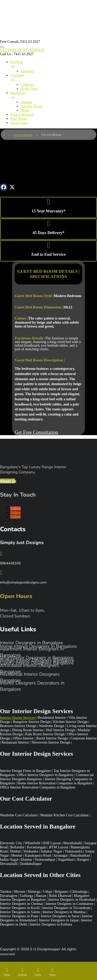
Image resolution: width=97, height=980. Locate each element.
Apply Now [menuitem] (29, 89)
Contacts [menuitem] (27, 85)
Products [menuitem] (54, 65)
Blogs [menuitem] (25, 110)
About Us (8, 481)
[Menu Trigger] (2, 47)
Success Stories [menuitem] (32, 106)
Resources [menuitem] (54, 95)
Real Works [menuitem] (19, 119)
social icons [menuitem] (19, 123)
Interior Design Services (18, 718)
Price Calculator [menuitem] (22, 114)
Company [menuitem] (54, 78)
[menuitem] (7, 972)
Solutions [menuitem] (28, 71)
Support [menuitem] (26, 102)
